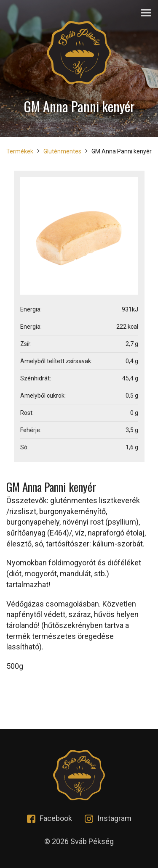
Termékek (20, 151)
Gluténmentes (62, 151)
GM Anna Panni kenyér (122, 151)
